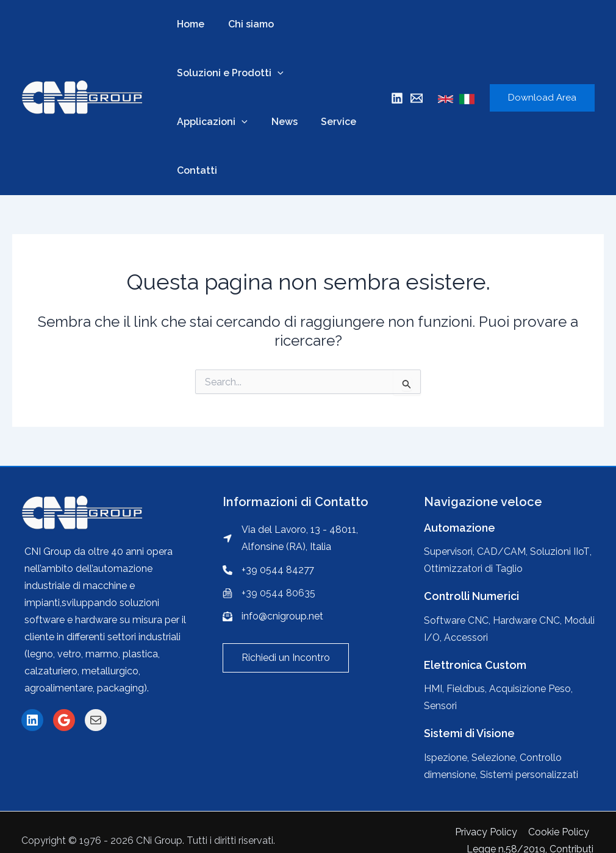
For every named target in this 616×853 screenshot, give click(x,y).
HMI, (435, 689)
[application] (276, 73)
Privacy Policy (356, 832)
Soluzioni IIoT (560, 551)
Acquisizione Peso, (531, 689)
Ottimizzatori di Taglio (474, 569)
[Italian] (467, 99)
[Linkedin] (397, 98)
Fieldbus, (468, 689)
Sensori (440, 706)
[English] (446, 99)
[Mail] (417, 98)
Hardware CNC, (528, 620)
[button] (286, 658)
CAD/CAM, (503, 551)
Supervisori (449, 551)
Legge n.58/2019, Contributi (531, 832)
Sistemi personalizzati (529, 775)
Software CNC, (458, 620)
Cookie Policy (428, 832)
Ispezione (446, 758)
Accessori (467, 637)
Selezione (493, 758)
